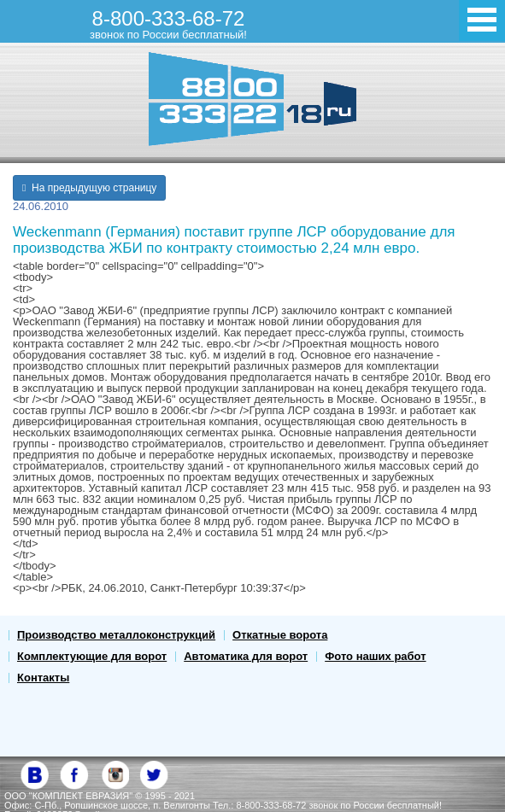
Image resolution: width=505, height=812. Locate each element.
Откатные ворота (280, 635)
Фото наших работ (375, 656)
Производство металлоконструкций (116, 635)
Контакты (43, 678)
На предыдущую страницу (89, 188)
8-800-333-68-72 (168, 24)
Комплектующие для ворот (92, 656)
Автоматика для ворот (246, 656)
